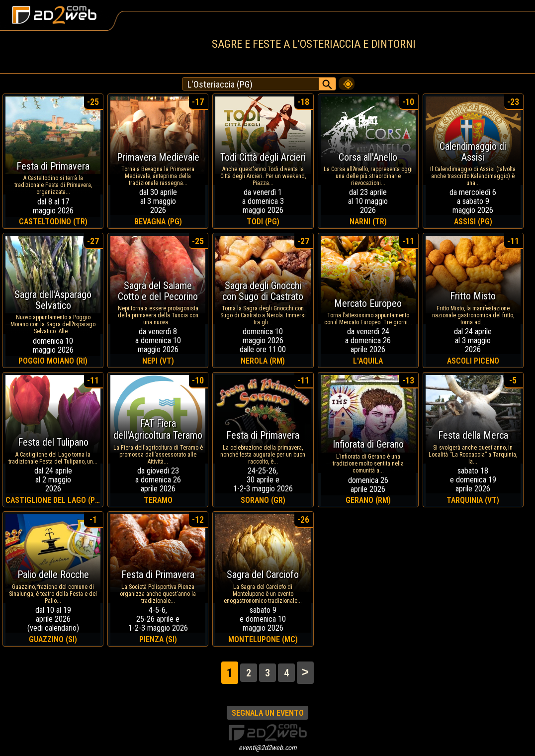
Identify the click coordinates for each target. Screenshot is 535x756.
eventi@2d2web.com (268, 748)
